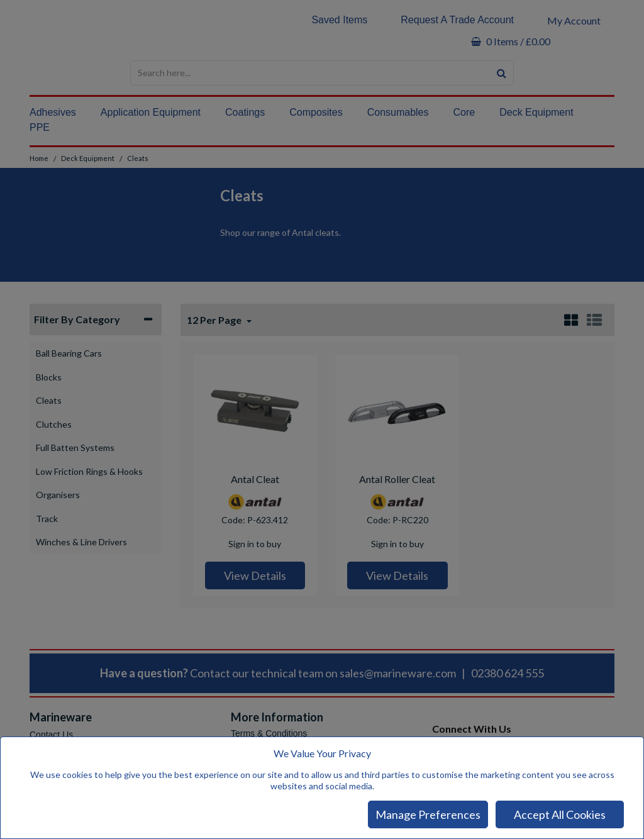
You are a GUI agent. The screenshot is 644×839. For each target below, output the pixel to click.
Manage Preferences (428, 814)
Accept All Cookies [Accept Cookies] (560, 814)
